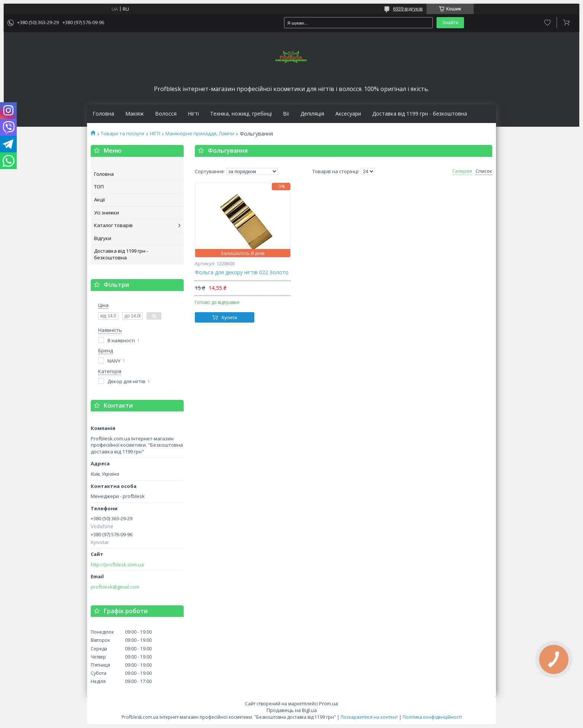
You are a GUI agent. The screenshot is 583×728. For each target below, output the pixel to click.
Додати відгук (547, 23)
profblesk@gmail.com (115, 587)
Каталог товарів (113, 225)
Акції (99, 200)
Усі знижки (107, 213)
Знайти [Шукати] (450, 22)
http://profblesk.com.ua (117, 565)
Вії (286, 114)
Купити (229, 318)
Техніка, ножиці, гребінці (241, 114)
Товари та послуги (123, 134)
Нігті (193, 114)
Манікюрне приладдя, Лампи (200, 134)
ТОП (99, 187)
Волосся (166, 114)
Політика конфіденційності (432, 717)
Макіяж (135, 114)
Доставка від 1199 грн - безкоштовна (420, 114)
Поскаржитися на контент (369, 717)
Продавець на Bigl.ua (292, 710)
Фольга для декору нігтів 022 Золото (242, 272)
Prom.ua (328, 703)
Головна (103, 114)
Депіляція (312, 114)
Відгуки (103, 238)
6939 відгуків (408, 9)
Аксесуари (348, 114)
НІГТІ (155, 134)
